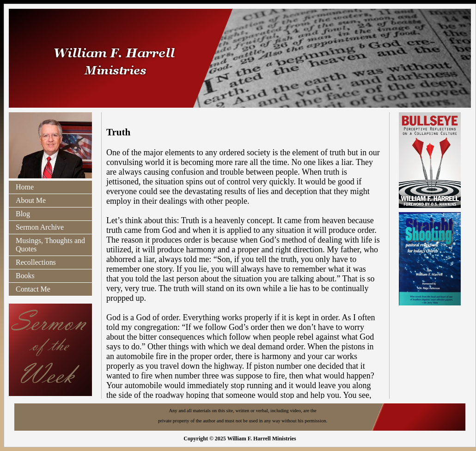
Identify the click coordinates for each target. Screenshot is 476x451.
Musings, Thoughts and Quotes (50, 245)
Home (25, 187)
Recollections (36, 262)
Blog (23, 214)
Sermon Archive (40, 227)
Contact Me (33, 289)
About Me (31, 200)
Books (25, 276)
